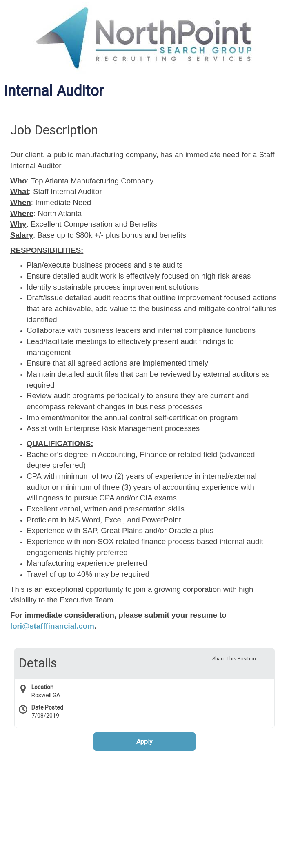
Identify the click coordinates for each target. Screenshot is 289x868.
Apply (144, 742)
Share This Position (234, 659)
